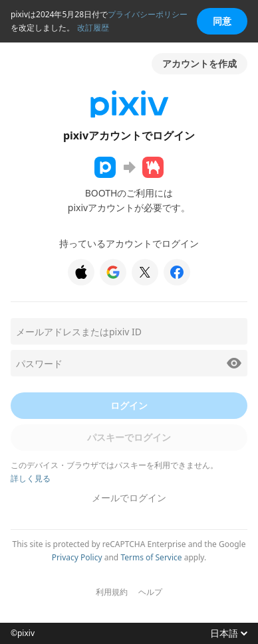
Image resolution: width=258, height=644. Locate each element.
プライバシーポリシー (148, 14)
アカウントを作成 (199, 63)
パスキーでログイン (129, 437)
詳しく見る (31, 478)
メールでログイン (129, 498)
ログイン (129, 405)
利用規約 (112, 592)
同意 (222, 21)
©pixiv (23, 633)
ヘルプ (150, 592)
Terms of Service (151, 557)
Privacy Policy (77, 557)
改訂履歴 (93, 28)
